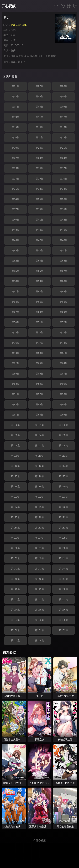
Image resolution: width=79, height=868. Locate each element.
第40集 (15, 220)
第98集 (40, 415)
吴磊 (27, 56)
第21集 (64, 148)
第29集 (40, 179)
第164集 (39, 640)
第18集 (64, 137)
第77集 (40, 343)
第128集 (39, 517)
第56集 (40, 271)
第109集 (15, 456)
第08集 (40, 107)
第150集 (63, 589)
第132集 (63, 528)
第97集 (15, 415)
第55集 (15, 271)
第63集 (64, 291)
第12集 (64, 117)
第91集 (15, 394)
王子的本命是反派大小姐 (43, 826)
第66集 (64, 302)
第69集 (64, 312)
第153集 (63, 599)
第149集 (39, 589)
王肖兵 (46, 56)
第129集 (63, 517)
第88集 (15, 384)
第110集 (39, 456)
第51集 (64, 250)
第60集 (64, 281)
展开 (21, 62)
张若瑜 (33, 56)
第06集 (64, 96)
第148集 (15, 589)
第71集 (40, 322)
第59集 (40, 281)
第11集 (40, 117)
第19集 (15, 148)
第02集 (40, 86)
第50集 (40, 250)
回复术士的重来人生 (14, 739)
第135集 (63, 538)
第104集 (39, 435)
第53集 (40, 261)
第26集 (40, 168)
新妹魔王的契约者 (65, 783)
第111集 (63, 456)
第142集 (15, 569)
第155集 (39, 610)
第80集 (40, 353)
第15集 (64, 127)
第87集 (64, 374)
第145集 (15, 579)
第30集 (64, 179)
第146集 (39, 579)
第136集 (15, 548)
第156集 (63, 610)
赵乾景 (20, 56)
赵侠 (13, 50)
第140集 (39, 558)
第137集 (39, 548)
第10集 (15, 117)
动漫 (13, 35)
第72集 (64, 322)
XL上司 (39, 696)
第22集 (15, 158)
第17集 (40, 137)
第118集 (15, 486)
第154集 (15, 610)
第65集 (40, 302)
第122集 (39, 497)
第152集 (39, 599)
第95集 (40, 404)
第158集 (39, 620)
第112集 (15, 466)
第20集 (40, 148)
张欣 (40, 56)
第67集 (15, 312)
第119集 (39, 486)
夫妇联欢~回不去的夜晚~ (43, 783)
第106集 (15, 445)
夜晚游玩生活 (65, 739)
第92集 (40, 394)
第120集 (63, 486)
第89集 (40, 384)
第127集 (15, 517)
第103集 (15, 435)
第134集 (39, 538)
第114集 (63, 466)
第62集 (40, 291)
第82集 (15, 363)
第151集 (15, 599)
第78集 (64, 343)
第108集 (63, 445)
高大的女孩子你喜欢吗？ (17, 696)
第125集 (39, 507)
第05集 (40, 96)
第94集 (15, 404)
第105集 (63, 435)
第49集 (15, 250)
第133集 (15, 538)
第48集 (64, 240)
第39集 (64, 209)
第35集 (40, 199)
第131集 (39, 528)
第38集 (40, 209)
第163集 (15, 640)
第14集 (40, 127)
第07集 (15, 107)
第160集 (15, 630)
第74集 (40, 332)
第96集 (64, 404)
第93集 (64, 394)
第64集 (15, 302)
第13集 (15, 127)
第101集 (39, 425)
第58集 (15, 281)
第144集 (63, 569)
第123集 (63, 497)
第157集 (15, 620)
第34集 (15, 199)
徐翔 (13, 56)
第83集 (40, 363)
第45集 (64, 230)
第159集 (63, 620)
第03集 (64, 86)
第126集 (63, 507)
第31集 (15, 189)
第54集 (64, 261)
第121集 (15, 497)
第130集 (15, 528)
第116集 (39, 476)
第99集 (64, 415)
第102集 (63, 425)
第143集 (39, 569)
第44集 (40, 230)
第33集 (64, 189)
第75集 (64, 332)
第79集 (15, 353)
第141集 (63, 558)
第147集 (63, 579)
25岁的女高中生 (65, 696)
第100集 (15, 425)
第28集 (15, 179)
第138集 (63, 548)
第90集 (64, 384)
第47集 (40, 240)
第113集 (39, 466)
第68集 (40, 312)
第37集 (15, 209)
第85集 (15, 374)
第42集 (64, 220)
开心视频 (9, 6)
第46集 (15, 240)
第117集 (63, 476)
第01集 (15, 86)
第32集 (40, 189)
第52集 (15, 261)
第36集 (64, 199)
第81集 (64, 353)
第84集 (64, 363)
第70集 (15, 322)
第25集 (15, 168)
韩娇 (53, 56)
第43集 (15, 230)
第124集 (15, 507)
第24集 (64, 158)
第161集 (39, 630)
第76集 (15, 343)
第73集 (15, 332)
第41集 (40, 220)
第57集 (64, 271)
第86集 (40, 374)
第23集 (40, 158)
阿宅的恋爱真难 (65, 826)
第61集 (15, 291)
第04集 (15, 96)
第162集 (63, 630)
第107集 (39, 445)
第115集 (15, 476)
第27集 (64, 168)
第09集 (64, 107)
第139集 (15, 558)
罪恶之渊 (39, 739)
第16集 (15, 137)
